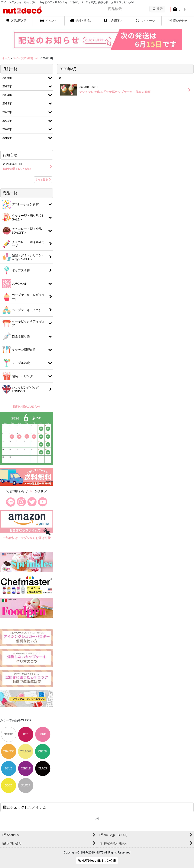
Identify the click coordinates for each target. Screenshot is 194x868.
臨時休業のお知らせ (27, 407)
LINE (31, 491)
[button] (81, 21)
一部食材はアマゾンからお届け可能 (27, 538)
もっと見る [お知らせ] (43, 180)
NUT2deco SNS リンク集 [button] (97, 861)
